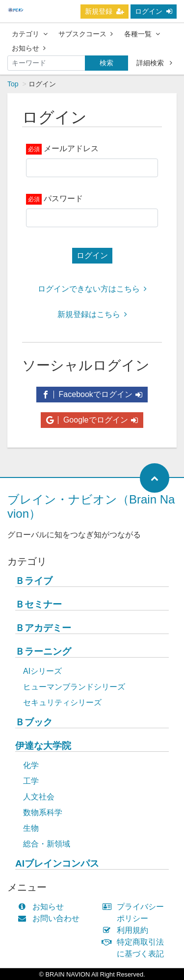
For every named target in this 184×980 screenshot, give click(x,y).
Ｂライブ (34, 581)
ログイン (154, 11)
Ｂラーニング (43, 651)
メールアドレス (71, 148)
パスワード (63, 199)
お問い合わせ (51, 918)
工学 (31, 781)
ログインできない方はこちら (92, 289)
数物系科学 (43, 812)
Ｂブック (34, 722)
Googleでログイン (92, 420)
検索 (106, 63)
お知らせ (29, 48)
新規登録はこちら (92, 314)
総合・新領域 (47, 844)
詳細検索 (154, 63)
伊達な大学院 (43, 746)
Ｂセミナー (39, 604)
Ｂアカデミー (43, 628)
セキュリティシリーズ (62, 702)
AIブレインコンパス (57, 863)
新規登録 (105, 11)
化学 (31, 765)
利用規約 (128, 930)
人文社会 (39, 797)
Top (13, 84)
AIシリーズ (42, 671)
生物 (31, 828)
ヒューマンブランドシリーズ (74, 687)
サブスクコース (86, 34)
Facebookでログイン (92, 394)
